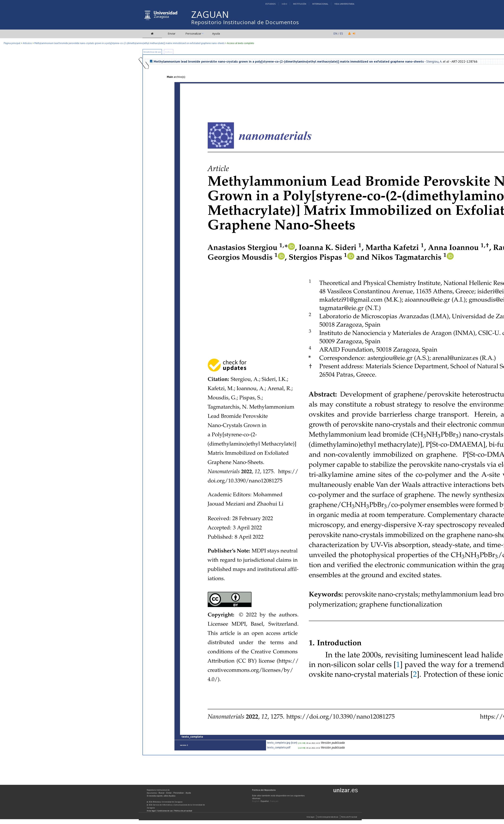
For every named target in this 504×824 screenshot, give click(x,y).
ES (341, 33)
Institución (300, 4)
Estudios (271, 4)
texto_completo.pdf (279, 747)
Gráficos (169, 52)
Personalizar (193, 33)
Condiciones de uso (165, 811)
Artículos (27, 43)
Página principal (12, 43)
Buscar (162, 793)
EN (335, 33)
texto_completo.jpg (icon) (282, 743)
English (256, 801)
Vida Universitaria (344, 4)
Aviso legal (151, 811)
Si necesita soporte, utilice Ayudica (161, 796)
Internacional (320, 4)
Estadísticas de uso (152, 52)
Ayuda (216, 33)
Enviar (172, 33)
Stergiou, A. (434, 61)
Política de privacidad (183, 811)
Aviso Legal (310, 817)
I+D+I (284, 4)
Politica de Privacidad (349, 817)
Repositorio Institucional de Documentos (245, 22)
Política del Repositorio (264, 790)
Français (274, 801)
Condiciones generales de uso (328, 817)
